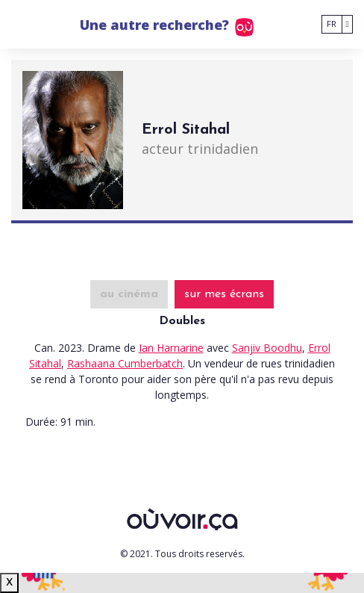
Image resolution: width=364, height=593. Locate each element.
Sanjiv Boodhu (267, 348)
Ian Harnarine (171, 348)
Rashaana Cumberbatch (125, 363)
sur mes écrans (224, 294)
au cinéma (129, 294)
